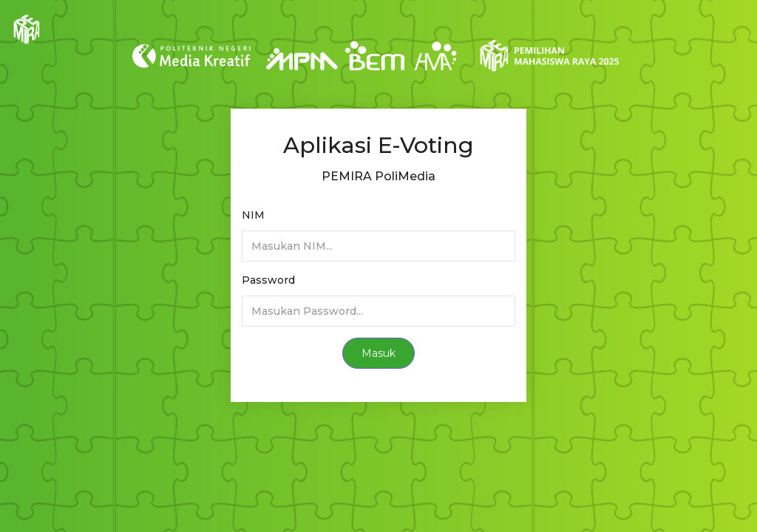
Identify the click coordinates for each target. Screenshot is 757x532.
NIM (253, 215)
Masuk (378, 353)
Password (268, 280)
